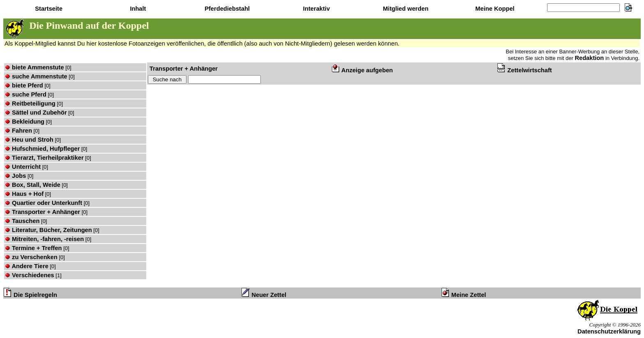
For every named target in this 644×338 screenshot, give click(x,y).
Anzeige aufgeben (362, 70)
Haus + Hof (24, 194)
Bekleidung (25, 122)
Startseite (48, 9)
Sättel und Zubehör (36, 113)
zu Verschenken (31, 257)
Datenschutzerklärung (609, 331)
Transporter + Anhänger (43, 212)
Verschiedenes (30, 275)
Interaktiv (316, 9)
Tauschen (22, 221)
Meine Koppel (494, 9)
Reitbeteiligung (30, 103)
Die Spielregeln (30, 295)
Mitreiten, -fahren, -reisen (44, 239)
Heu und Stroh (29, 140)
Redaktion (589, 58)
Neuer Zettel (264, 295)
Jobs (15, 176)
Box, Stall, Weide (33, 185)
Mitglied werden (405, 9)
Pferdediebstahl (226, 9)
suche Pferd (26, 94)
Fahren (18, 131)
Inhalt (137, 9)
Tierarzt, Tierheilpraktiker (44, 158)
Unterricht (23, 167)
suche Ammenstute (36, 76)
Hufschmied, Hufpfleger (42, 149)
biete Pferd (24, 85)
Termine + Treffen (33, 248)
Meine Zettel (464, 295)
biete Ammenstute (34, 67)
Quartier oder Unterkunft (44, 203)
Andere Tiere (27, 266)
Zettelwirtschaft (524, 70)
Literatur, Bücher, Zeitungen (48, 230)
